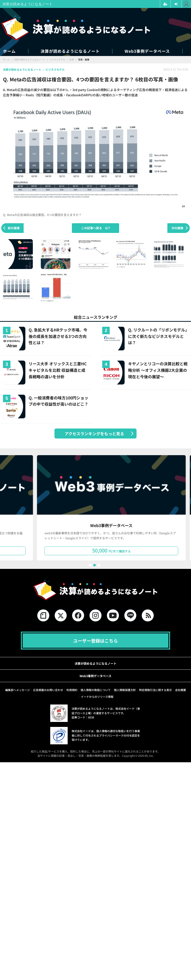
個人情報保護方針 (125, 690)
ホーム (9, 51)
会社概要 (181, 690)
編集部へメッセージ (18, 690)
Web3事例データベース (147, 51)
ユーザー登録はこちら (95, 641)
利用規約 (72, 690)
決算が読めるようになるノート (70, 51)
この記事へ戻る (95, 228)
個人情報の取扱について (96, 690)
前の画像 (14, 228)
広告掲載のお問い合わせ (48, 690)
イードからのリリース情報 (97, 697)
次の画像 (177, 228)
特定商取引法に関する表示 (155, 690)
